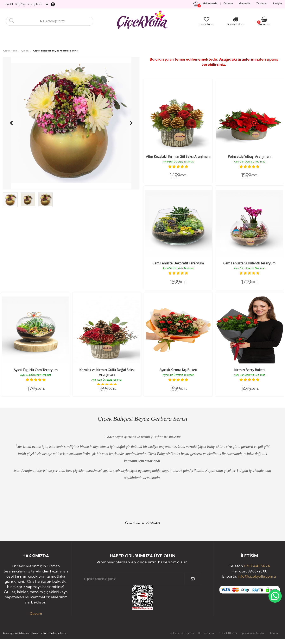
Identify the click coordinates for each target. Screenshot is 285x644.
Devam (36, 614)
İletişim (274, 633)
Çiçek (25, 51)
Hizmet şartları (207, 633)
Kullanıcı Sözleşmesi (182, 633)
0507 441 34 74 (257, 566)
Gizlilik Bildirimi (229, 633)
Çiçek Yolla (10, 51)
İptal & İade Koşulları (254, 633)
